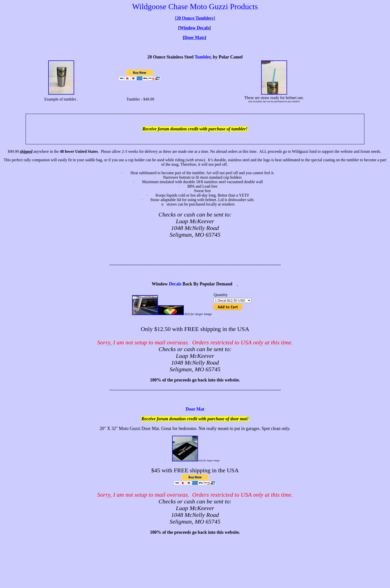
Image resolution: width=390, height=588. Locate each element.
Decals (175, 284)
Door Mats (195, 38)
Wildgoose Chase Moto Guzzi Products (195, 6)
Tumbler (203, 57)
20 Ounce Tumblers (195, 18)
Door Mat (195, 409)
